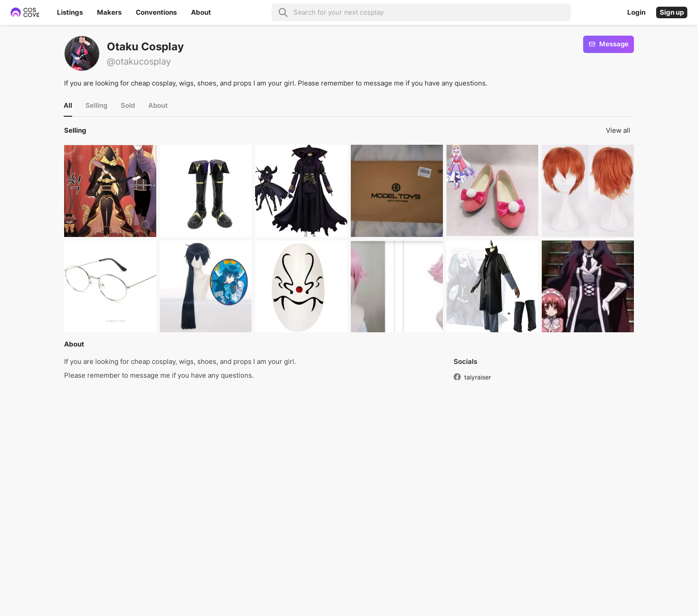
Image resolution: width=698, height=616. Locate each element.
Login (636, 12)
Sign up (672, 12)
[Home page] (30, 12)
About (201, 12)
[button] (110, 191)
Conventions (156, 12)
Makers (109, 12)
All (68, 105)
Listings (70, 12)
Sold (128, 105)
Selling (96, 105)
